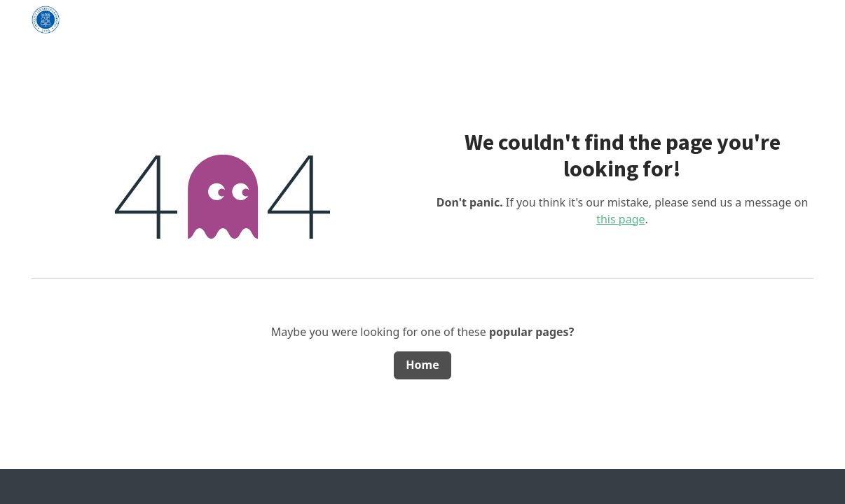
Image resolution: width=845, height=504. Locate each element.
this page (620, 219)
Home (422, 365)
